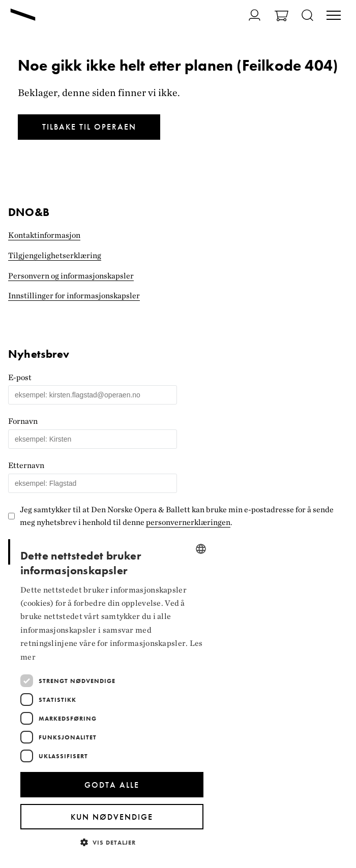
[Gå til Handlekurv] (281, 17)
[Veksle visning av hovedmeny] (334, 16)
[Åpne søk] (307, 16)
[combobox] (201, 549)
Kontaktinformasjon (44, 235)
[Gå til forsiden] (23, 16)
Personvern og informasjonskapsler (71, 276)
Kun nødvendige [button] (112, 817)
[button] (112, 842)
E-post (20, 377)
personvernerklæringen (188, 522)
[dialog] (112, 697)
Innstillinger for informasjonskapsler (74, 296)
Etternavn (26, 465)
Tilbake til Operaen (89, 127)
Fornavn (23, 421)
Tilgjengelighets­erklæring (55, 255)
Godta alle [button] (112, 785)
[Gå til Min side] (248, 15)
